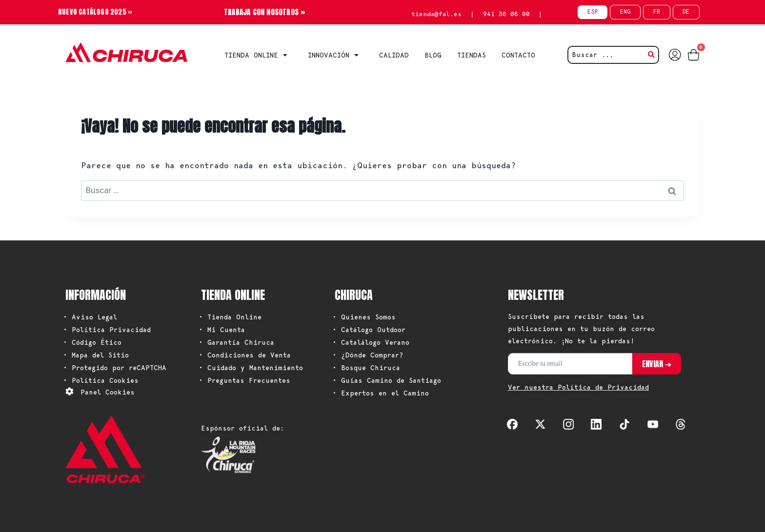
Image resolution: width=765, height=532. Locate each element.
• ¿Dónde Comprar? (368, 355)
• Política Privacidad (107, 330)
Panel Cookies (108, 392)
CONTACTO (518, 55)
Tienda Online (258, 55)
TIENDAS (472, 55)
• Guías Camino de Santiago (387, 380)
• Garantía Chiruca (236, 342)
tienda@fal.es (436, 14)
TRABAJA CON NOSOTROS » (265, 12)
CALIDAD (394, 55)
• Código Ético (92, 342)
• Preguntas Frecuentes (244, 380)
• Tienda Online (230, 317)
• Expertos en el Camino (381, 393)
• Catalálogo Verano (371, 342)
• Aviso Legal (90, 317)
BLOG (433, 55)
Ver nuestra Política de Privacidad (578, 387)
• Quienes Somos (364, 317)
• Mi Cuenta (222, 330)
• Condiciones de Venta (245, 355)
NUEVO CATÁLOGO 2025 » (95, 12)
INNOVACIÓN (336, 55)
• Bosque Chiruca (366, 368)
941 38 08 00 (506, 14)
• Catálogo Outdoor (369, 330)
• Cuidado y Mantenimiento (251, 368)
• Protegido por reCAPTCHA (115, 368)
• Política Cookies (101, 380)
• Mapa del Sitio (96, 355)
